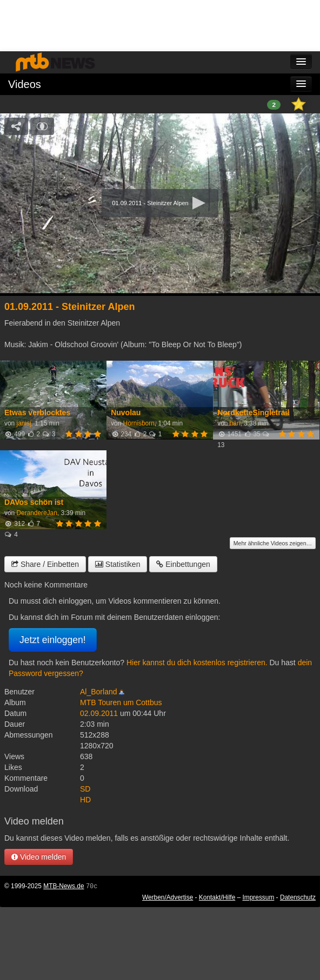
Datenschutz (298, 897)
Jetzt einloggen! (53, 640)
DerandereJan (36, 513)
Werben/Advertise (168, 897)
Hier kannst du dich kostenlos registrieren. (197, 663)
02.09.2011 (99, 713)
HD (85, 800)
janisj (24, 423)
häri (235, 423)
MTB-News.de (64, 886)
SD (85, 789)
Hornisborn (139, 423)
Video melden (39, 857)
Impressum (259, 897)
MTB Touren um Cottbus (121, 702)
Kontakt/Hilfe (217, 897)
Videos (25, 84)
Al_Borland (99, 692)
